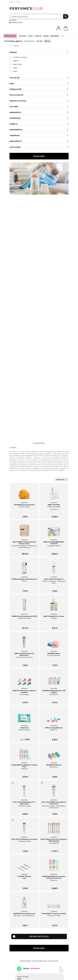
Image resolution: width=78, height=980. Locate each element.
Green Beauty (29, 41)
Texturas (39, 107)
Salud (13, 71)
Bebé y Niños (16, 64)
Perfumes (23, 36)
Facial (30, 36)
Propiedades (39, 118)
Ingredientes (39, 112)
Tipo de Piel (39, 78)
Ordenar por (61, 480)
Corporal (38, 36)
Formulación (39, 89)
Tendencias (39, 135)
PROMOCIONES (16, 22)
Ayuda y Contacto (15, 2)
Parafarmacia (9, 41)
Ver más (40, 41)
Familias (39, 52)
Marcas (47, 41)
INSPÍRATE (13, 20)
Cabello (46, 36)
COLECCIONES (39, 147)
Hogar (13, 68)
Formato (39, 124)
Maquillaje (55, 36)
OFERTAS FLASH (10, 36)
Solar (62, 36)
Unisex (15, 46)
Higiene (19, 41)
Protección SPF (39, 95)
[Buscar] (66, 16)
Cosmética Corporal (18, 57)
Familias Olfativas (39, 101)
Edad (39, 84)
